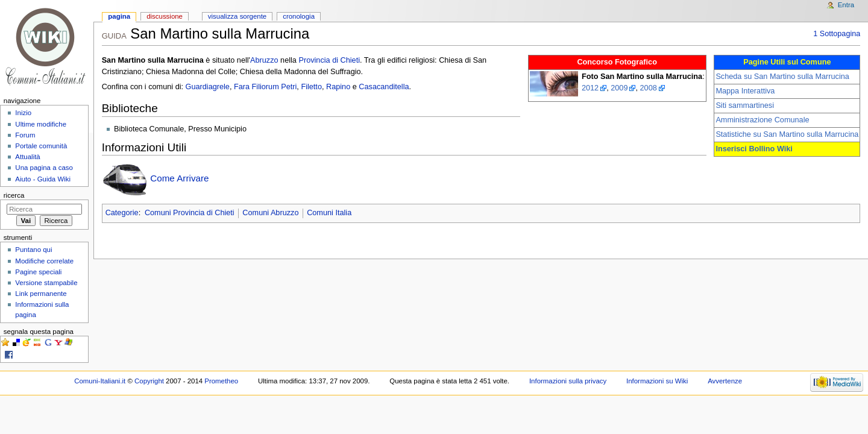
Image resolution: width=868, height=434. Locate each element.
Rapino (338, 87)
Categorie (122, 213)
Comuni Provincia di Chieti (190, 213)
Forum (25, 135)
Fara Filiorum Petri (265, 87)
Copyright (149, 381)
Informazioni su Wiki (657, 381)
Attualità (27, 157)
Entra (846, 5)
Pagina (119, 16)
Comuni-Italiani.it (100, 381)
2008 (649, 88)
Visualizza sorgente (237, 16)
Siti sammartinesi (745, 105)
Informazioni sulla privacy (568, 381)
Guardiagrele (208, 87)
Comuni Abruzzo (270, 213)
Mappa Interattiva (745, 91)
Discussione (165, 16)
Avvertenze (725, 381)
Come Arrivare (179, 178)
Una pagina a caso (44, 168)
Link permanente (41, 294)
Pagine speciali (38, 272)
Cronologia (299, 16)
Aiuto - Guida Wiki (43, 179)
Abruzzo (264, 60)
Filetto (311, 87)
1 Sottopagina (837, 34)
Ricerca (14, 195)
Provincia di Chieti (329, 60)
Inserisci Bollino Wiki (754, 149)
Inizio (23, 113)
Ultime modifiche (41, 124)
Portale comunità (41, 146)
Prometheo (221, 381)
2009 (619, 88)
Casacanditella (384, 87)
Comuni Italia (329, 213)
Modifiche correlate (44, 261)
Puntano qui (33, 250)
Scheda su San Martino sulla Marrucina (782, 77)
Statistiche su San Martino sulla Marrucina (787, 134)
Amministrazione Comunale (762, 120)
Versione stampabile (46, 283)
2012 (590, 88)
